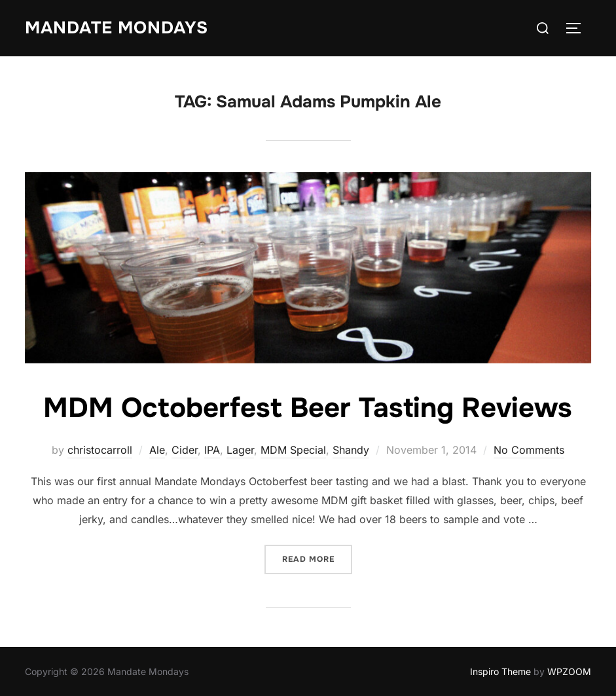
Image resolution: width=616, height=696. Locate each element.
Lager (240, 450)
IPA (212, 450)
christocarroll (100, 450)
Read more (317, 558)
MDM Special (293, 450)
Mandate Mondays (117, 28)
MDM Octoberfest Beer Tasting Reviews (308, 408)
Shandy (351, 450)
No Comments (529, 450)
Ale (157, 450)
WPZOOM (569, 671)
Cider (185, 450)
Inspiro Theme (500, 671)
